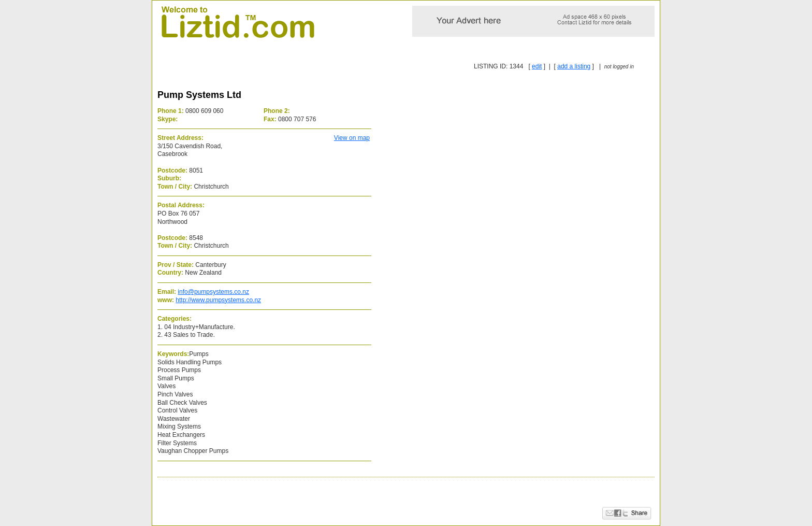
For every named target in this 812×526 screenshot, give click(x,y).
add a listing (574, 66)
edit (537, 66)
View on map (352, 138)
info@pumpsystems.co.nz (213, 292)
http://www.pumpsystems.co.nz (218, 300)
